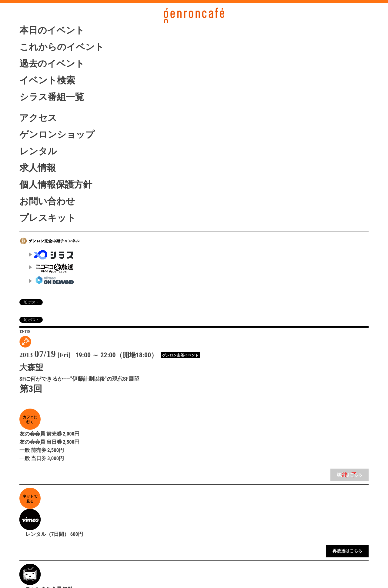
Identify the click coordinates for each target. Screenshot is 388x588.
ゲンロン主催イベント (180, 355)
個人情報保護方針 (56, 184)
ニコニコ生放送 (52, 268)
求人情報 (38, 168)
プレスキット (48, 218)
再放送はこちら (347, 551)
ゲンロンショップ (57, 134)
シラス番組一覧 (52, 97)
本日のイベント (52, 30)
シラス (52, 255)
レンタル (38, 151)
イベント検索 (47, 80)
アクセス (38, 118)
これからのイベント (62, 47)
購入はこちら (350, 475)
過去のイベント (52, 63)
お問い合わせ (47, 201)
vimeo (52, 280)
